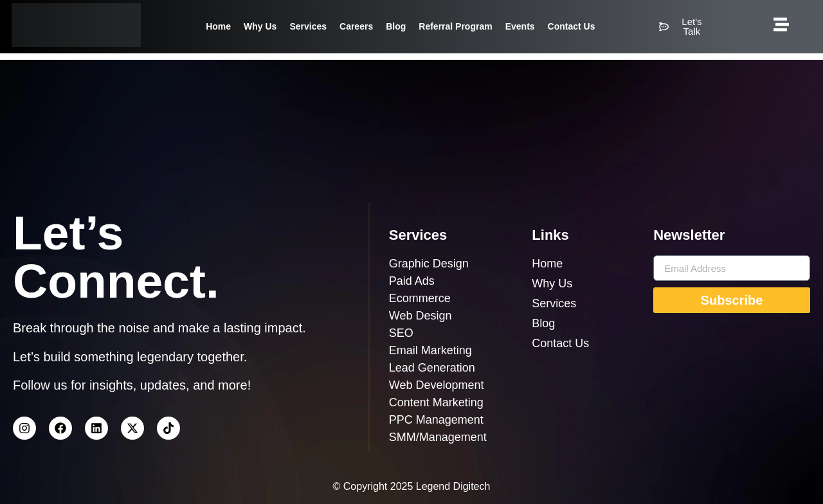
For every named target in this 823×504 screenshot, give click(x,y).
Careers (356, 26)
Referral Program (455, 26)
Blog (396, 26)
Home (218, 26)
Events (520, 26)
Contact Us (572, 26)
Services (308, 26)
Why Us (260, 26)
